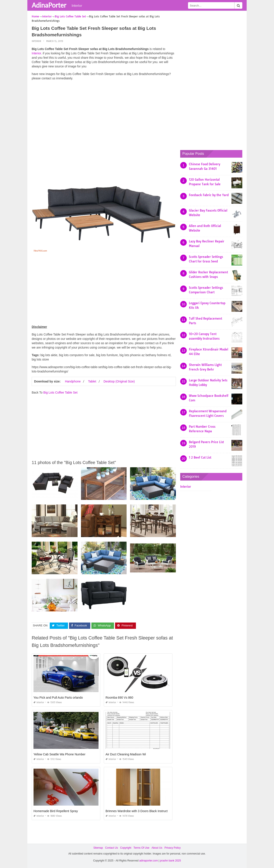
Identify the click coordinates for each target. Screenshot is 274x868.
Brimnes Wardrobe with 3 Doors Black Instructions (139, 811)
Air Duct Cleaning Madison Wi (126, 754)
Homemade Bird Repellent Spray (56, 811)
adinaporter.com (149, 861)
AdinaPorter (49, 5)
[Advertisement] (104, 114)
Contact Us (111, 848)
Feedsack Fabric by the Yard (209, 195)
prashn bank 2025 (170, 861)
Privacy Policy (172, 848)
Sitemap (98, 848)
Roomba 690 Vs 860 (119, 697)
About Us (157, 848)
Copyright (126, 848)
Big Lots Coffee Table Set (60, 392)
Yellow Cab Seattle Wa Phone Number (59, 754)
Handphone (73, 381)
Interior (77, 5)
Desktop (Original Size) (119, 381)
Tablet (92, 381)
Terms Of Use (141, 848)
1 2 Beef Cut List (200, 457)
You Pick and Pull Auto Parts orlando (58, 697)
